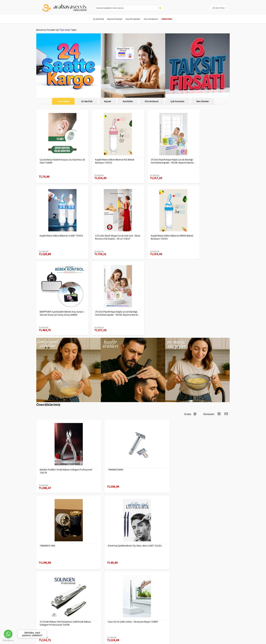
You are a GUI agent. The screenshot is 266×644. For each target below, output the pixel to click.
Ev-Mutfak (87, 101)
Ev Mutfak (99, 19)
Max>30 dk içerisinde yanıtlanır (199, 630)
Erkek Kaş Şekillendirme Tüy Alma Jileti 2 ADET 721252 (207, 385)
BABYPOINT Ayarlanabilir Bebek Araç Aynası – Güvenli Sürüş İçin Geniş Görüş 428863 (158, 230)
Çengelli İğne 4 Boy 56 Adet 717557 (57, 529)
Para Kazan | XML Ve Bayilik (50, 606)
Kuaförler (128, 101)
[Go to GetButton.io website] (8, 641)
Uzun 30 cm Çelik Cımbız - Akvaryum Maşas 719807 (107, 458)
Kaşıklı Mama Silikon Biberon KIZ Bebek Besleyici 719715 (105, 158)
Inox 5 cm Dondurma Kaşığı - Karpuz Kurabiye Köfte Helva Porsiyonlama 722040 (205, 458)
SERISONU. (167, 19)
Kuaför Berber (133, 19)
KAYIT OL (224, 608)
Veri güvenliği (76, 606)
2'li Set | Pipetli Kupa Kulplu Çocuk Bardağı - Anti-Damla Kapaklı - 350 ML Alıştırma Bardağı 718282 (205, 230)
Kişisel (108, 101)
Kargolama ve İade (46, 611)
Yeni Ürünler (203, 101)
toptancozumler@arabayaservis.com (199, 624)
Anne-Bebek (63, 101)
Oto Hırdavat (152, 101)
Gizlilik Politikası (77, 611)
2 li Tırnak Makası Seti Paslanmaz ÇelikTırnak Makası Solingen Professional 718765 (56, 458)
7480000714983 (146, 529)
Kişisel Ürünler (115, 19)
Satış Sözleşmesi (78, 619)
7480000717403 (146, 383)
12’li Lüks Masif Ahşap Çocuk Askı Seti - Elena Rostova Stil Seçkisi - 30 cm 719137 (59, 230)
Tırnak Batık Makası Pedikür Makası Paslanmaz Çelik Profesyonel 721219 (156, 458)
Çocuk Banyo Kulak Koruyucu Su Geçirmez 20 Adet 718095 (56, 158)
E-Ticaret (208, 640)
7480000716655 (97, 383)
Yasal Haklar (75, 615)
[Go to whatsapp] (8, 634)
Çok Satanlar (177, 101)
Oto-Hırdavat (151, 19)
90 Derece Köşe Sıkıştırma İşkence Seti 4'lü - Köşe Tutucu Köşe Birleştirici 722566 (206, 530)
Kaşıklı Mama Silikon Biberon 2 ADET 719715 (205, 158)
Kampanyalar (43, 615)
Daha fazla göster (133, 570)
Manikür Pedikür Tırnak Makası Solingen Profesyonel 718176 (55, 385)
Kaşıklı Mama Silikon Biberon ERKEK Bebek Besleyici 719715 (107, 230)
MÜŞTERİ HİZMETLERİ (47, 619)
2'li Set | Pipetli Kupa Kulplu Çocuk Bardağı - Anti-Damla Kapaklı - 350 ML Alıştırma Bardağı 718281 (156, 158)
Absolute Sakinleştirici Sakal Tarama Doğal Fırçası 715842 (107, 530)
